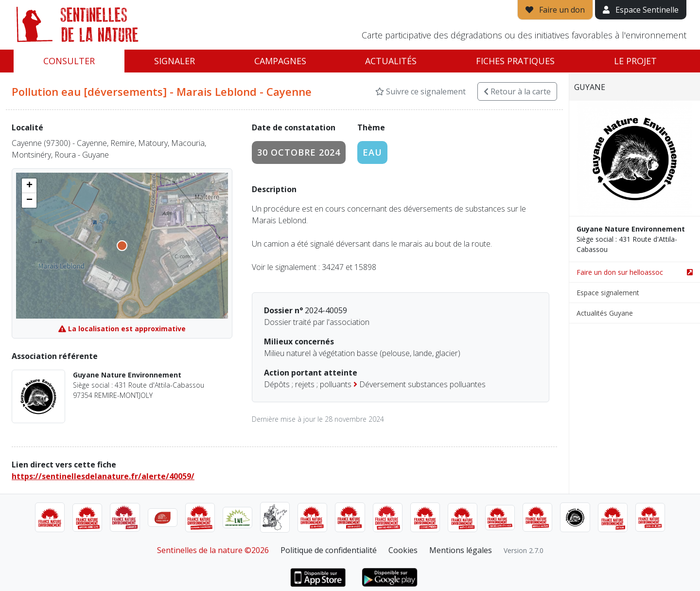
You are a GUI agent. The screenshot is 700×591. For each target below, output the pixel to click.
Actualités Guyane (605, 313)
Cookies (403, 550)
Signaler (175, 61)
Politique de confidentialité (329, 550)
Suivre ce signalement (420, 91)
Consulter (69, 61)
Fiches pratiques (515, 61)
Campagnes (280, 61)
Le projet (635, 61)
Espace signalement (608, 293)
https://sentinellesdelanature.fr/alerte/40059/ (103, 476)
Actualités (391, 61)
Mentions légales (461, 550)
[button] (29, 186)
